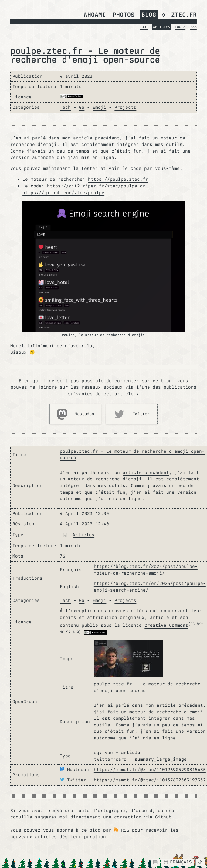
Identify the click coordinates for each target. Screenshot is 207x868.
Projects (125, 107)
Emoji (99, 107)
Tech (65, 107)
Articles (161, 27)
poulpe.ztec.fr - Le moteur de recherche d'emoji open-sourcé (85, 55)
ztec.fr (184, 15)
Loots (180, 27)
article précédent (96, 138)
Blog (149, 15)
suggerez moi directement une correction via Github (103, 817)
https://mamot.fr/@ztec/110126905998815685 (150, 770)
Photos (124, 15)
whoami (95, 15)
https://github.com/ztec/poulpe (63, 193)
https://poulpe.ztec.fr (118, 179)
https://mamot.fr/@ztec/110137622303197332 (150, 780)
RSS (193, 27)
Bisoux (19, 352)
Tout (144, 27)
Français (178, 862)
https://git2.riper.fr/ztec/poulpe (92, 186)
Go (82, 107)
